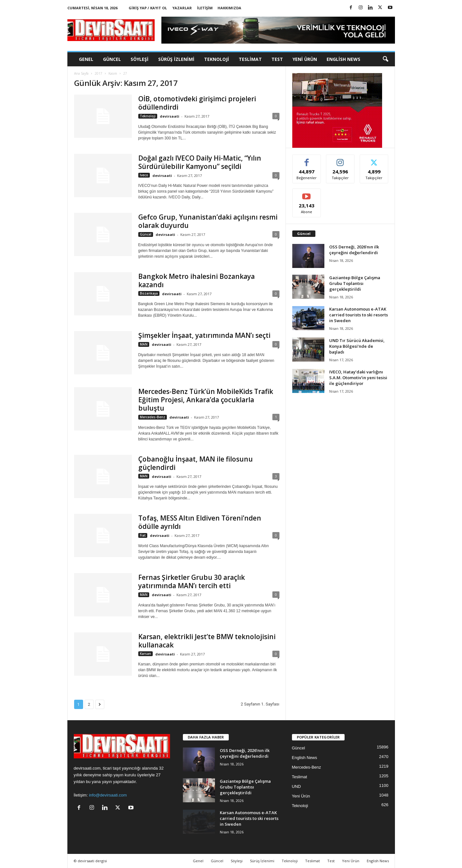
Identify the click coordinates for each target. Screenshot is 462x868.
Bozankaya (149, 293)
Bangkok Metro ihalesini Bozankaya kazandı (197, 280)
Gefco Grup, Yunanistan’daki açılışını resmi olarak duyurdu (208, 221)
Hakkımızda (229, 8)
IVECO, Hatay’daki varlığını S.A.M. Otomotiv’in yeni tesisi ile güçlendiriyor (358, 378)
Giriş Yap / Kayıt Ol (148, 8)
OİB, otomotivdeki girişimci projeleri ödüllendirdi (197, 103)
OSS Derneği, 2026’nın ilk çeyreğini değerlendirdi (354, 250)
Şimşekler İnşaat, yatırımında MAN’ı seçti (204, 335)
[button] (385, 59)
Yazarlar (182, 8)
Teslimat (250, 59)
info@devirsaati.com (108, 795)
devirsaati (170, 116)
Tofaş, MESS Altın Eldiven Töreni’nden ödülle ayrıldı (200, 522)
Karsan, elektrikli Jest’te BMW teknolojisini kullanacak (207, 641)
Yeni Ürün (305, 59)
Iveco (144, 175)
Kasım (113, 73)
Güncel (112, 59)
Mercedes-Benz (153, 417)
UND (296, 786)
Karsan (145, 654)
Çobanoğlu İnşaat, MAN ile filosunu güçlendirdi (196, 463)
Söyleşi (140, 59)
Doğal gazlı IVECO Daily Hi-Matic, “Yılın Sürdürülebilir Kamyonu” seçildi (200, 162)
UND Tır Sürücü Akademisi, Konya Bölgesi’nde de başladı (357, 346)
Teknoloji (217, 59)
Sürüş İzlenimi (176, 59)
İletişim (205, 8)
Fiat (143, 535)
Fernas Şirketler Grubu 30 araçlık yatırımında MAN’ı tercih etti (192, 581)
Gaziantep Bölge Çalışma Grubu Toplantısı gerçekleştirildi (355, 283)
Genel (86, 59)
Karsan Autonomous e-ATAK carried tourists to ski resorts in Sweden (359, 315)
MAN (144, 344)
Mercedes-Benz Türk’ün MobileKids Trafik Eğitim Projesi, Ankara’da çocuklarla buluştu (206, 400)
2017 (98, 73)
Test (277, 59)
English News (343, 59)
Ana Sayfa (81, 73)
